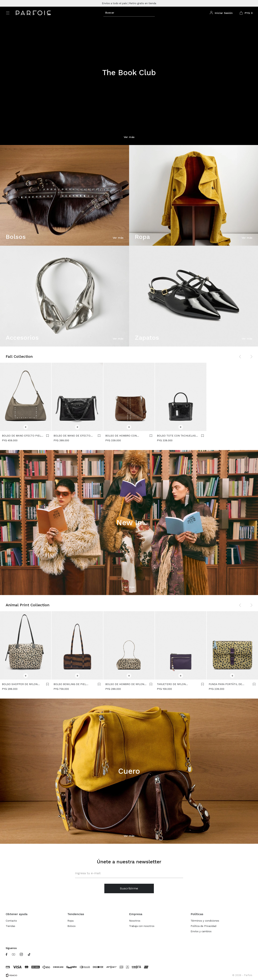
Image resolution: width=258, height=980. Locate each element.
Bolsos (71, 926)
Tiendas (10, 926)
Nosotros (135, 921)
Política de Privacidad (203, 926)
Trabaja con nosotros (142, 926)
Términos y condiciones (205, 921)
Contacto (11, 921)
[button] (129, 13)
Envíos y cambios (201, 931)
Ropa (70, 921)
